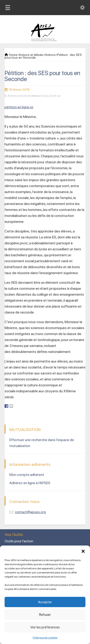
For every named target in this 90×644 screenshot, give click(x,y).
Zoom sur (55, 96)
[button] (83, 551)
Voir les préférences (45, 627)
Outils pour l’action (19, 541)
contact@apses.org (30, 512)
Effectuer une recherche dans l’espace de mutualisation (42, 443)
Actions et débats (29, 96)
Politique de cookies (45, 638)
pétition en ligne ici (19, 107)
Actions (12, 96)
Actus (44, 96)
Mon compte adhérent (27, 475)
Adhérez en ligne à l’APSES (30, 483)
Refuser (45, 615)
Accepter (45, 602)
